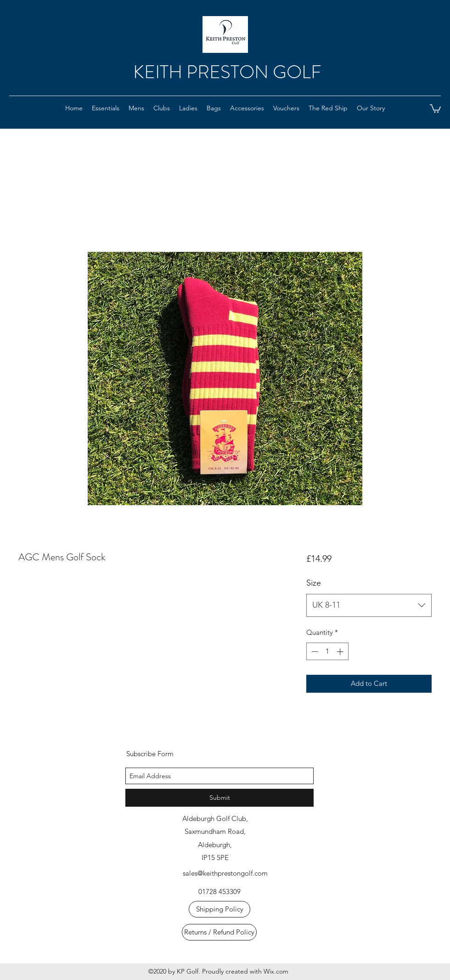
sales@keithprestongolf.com (225, 873)
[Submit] (219, 798)
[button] (286, 108)
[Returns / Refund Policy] (219, 932)
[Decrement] (314, 652)
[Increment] (341, 652)
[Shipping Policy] (219, 909)
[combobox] (369, 605)
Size (314, 583)
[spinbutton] (327, 652)
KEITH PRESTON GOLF (227, 72)
